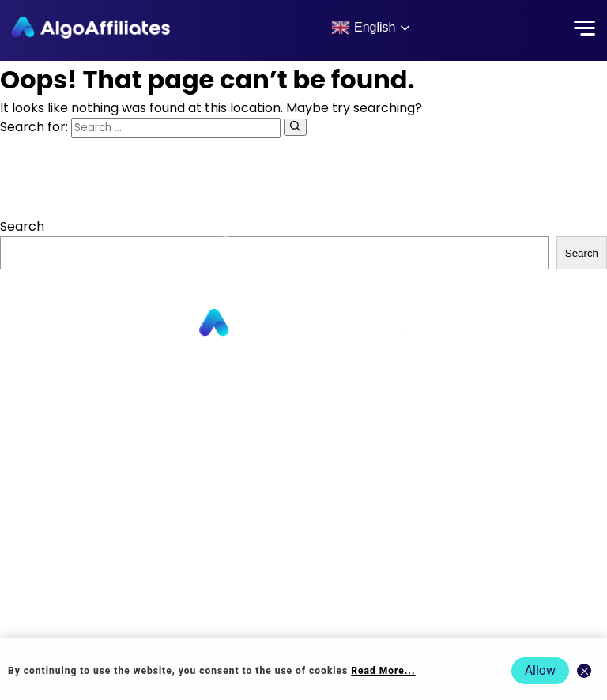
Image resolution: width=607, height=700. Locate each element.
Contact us (304, 440)
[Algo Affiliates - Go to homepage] (91, 28)
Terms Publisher (304, 577)
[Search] (295, 127)
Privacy (303, 531)
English (363, 28)
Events (304, 623)
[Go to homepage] (303, 324)
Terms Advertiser (304, 600)
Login (303, 508)
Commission (303, 463)
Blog (303, 485)
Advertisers (303, 394)
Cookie (303, 554)
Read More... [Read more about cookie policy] (383, 671)
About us (304, 417)
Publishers (303, 371)
